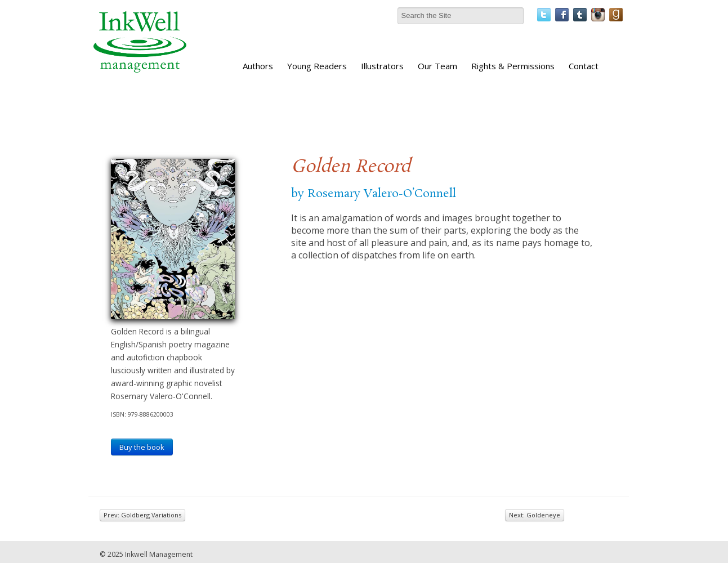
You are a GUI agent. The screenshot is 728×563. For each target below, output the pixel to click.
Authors (258, 66)
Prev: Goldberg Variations (142, 515)
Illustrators (382, 66)
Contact (584, 66)
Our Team (437, 66)
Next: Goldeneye (535, 515)
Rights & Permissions (513, 66)
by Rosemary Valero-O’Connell (374, 194)
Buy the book (142, 447)
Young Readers (317, 66)
